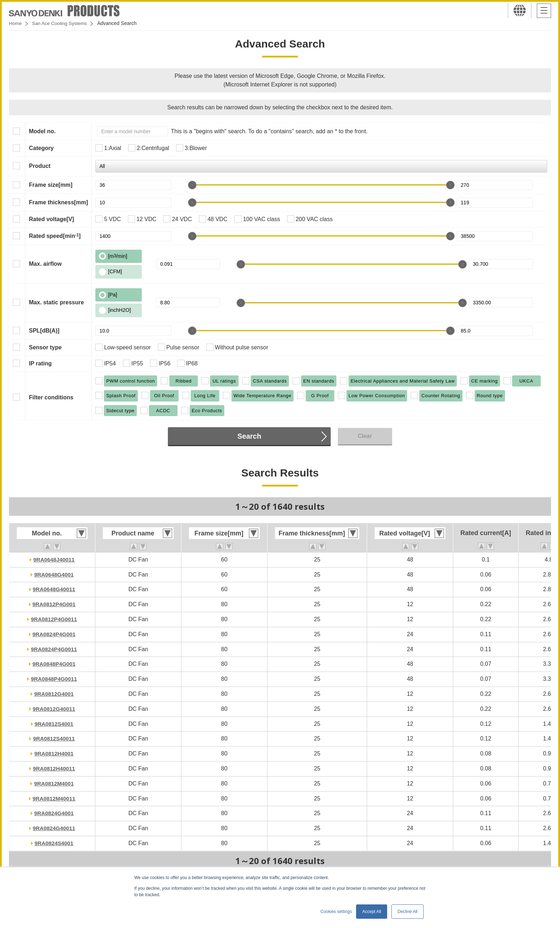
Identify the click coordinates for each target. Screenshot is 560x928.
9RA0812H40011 (54, 769)
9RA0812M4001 (54, 784)
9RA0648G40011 (54, 589)
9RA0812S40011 (54, 739)
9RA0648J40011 (54, 560)
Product (40, 166)
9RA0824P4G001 (54, 634)
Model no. (42, 131)
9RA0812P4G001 (54, 604)
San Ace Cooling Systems (61, 23)
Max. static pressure (56, 302)
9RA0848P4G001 (54, 664)
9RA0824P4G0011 (54, 649)
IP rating (40, 363)
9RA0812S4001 (54, 724)
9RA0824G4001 (54, 813)
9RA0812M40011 (54, 799)
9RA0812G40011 (54, 709)
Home (16, 23)
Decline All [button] (407, 912)
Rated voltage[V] (51, 219)
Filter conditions (51, 397)
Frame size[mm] (51, 185)
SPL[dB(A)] (44, 331)
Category (41, 148)
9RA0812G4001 (54, 694)
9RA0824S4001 (54, 843)
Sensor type (45, 347)
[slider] (192, 185)
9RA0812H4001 (54, 754)
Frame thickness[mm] (58, 202)
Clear (365, 436)
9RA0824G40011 (54, 828)
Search (249, 436)
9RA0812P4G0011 (54, 619)
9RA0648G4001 (54, 575)
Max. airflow (45, 264)
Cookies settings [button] (336, 912)
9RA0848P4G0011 (54, 679)
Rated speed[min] (55, 236)
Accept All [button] (372, 912)
